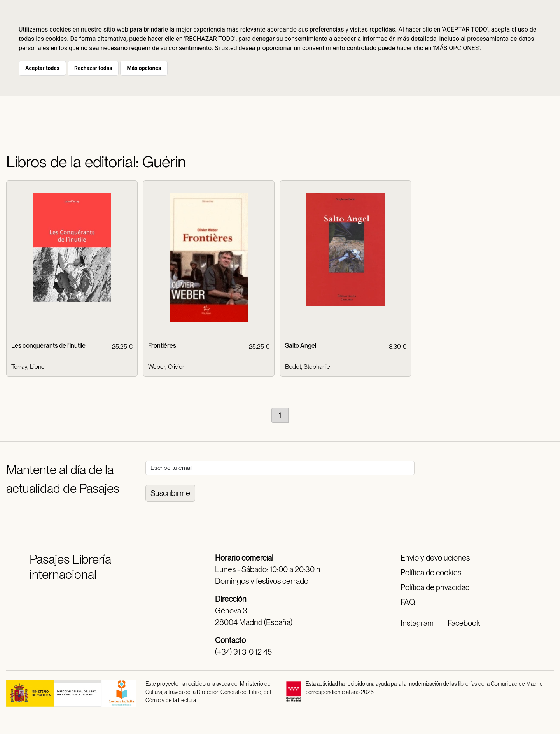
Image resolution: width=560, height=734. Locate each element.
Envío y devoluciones (435, 558)
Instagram (417, 623)
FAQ (408, 602)
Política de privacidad (435, 587)
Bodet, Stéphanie (308, 367)
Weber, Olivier (166, 367)
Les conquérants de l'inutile (48, 346)
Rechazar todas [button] (93, 68)
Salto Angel (301, 346)
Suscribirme (170, 493)
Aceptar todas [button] (42, 68)
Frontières (162, 346)
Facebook (464, 623)
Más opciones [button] (144, 68)
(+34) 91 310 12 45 (243, 652)
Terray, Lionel (29, 367)
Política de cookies (431, 573)
